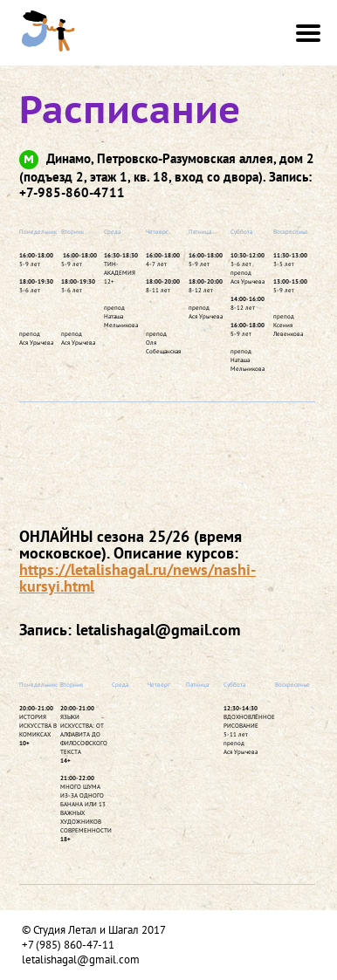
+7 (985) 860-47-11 (68, 945)
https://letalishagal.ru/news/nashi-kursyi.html (138, 578)
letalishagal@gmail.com (81, 959)
